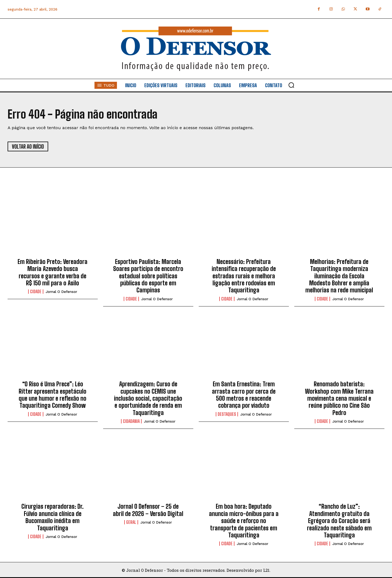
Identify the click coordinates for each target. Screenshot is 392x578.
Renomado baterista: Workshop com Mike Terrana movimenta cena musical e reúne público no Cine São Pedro (339, 398)
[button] (291, 85)
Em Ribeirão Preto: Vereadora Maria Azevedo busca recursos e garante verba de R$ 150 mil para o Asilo (53, 272)
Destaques (227, 414)
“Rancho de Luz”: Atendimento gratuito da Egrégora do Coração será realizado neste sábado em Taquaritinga (339, 521)
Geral (131, 522)
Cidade (36, 292)
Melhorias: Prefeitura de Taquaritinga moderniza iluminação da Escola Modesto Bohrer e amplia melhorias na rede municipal (339, 276)
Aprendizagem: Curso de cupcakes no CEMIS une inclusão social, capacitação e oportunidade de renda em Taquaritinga (148, 398)
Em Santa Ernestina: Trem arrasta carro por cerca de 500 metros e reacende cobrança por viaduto (244, 395)
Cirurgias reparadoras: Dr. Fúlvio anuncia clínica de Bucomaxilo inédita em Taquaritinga (53, 517)
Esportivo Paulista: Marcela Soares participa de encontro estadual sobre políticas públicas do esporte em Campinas (148, 276)
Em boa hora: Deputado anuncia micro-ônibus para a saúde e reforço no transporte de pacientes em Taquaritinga (244, 521)
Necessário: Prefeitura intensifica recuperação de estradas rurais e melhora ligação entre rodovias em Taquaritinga (244, 276)
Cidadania (131, 421)
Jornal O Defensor (61, 292)
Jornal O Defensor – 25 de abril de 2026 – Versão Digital (148, 510)
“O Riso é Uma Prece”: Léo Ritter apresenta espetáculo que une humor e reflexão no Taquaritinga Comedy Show (53, 395)
